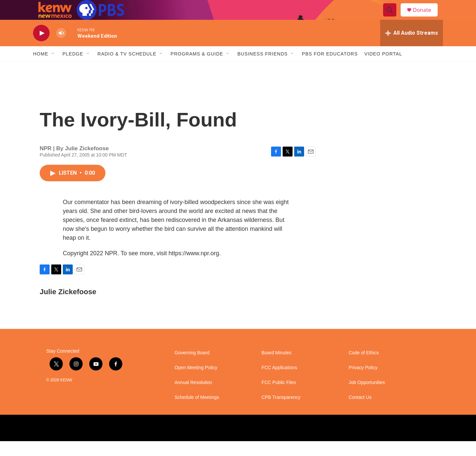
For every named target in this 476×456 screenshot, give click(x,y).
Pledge (73, 69)
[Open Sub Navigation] (53, 69)
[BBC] (273, 443)
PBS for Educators (330, 69)
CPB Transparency (281, 412)
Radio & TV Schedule (127, 69)
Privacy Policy (363, 383)
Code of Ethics (364, 368)
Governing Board (192, 368)
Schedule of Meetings (197, 412)
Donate (426, 17)
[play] (41, 48)
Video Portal (383, 69)
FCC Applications (279, 383)
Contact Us (360, 412)
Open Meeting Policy (196, 383)
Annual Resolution (193, 397)
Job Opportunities (367, 397)
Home (41, 69)
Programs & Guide (197, 69)
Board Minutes (276, 368)
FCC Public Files (279, 397)
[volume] (61, 48)
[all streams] (412, 48)
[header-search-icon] (393, 18)
